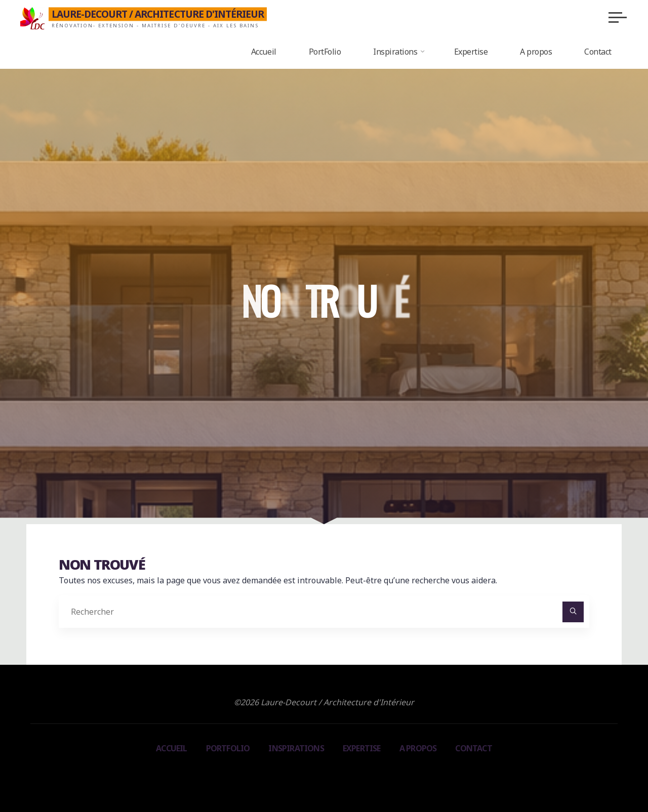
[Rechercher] (573, 612)
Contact (473, 748)
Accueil (171, 748)
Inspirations (296, 748)
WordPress (370, 775)
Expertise (362, 748)
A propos (418, 748)
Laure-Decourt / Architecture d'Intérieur (158, 14)
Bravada (322, 775)
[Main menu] (618, 17)
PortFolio (228, 748)
